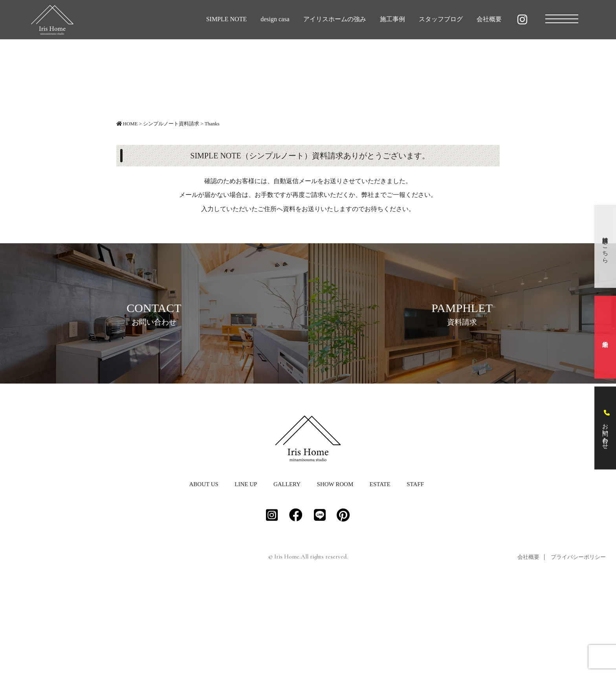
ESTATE (380, 571)
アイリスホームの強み (335, 19)
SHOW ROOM (335, 571)
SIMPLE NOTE (227, 19)
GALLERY (287, 571)
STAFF (415, 571)
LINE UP (246, 571)
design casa (275, 19)
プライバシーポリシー (578, 644)
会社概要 (489, 19)
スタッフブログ (441, 19)
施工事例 (392, 19)
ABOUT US (203, 571)
